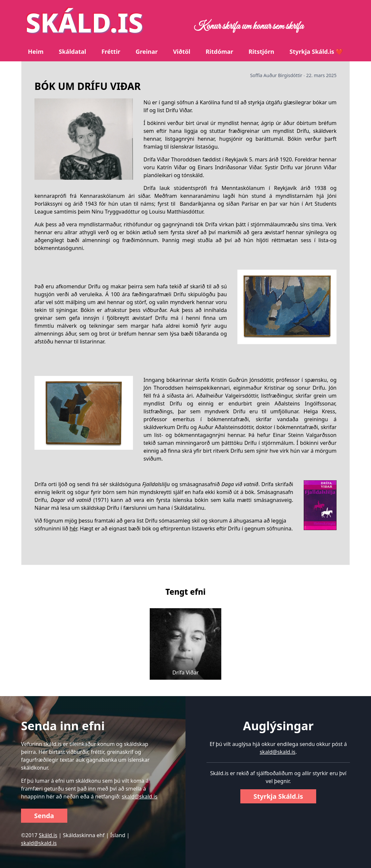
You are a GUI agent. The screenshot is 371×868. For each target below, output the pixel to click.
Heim (36, 52)
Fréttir (111, 52)
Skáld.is (48, 835)
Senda (44, 816)
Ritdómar (219, 52)
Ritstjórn (261, 52)
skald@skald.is (140, 796)
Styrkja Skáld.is (278, 796)
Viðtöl (182, 52)
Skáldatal (72, 52)
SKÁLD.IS (84, 22)
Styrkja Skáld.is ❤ (316, 52)
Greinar (147, 52)
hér (73, 528)
